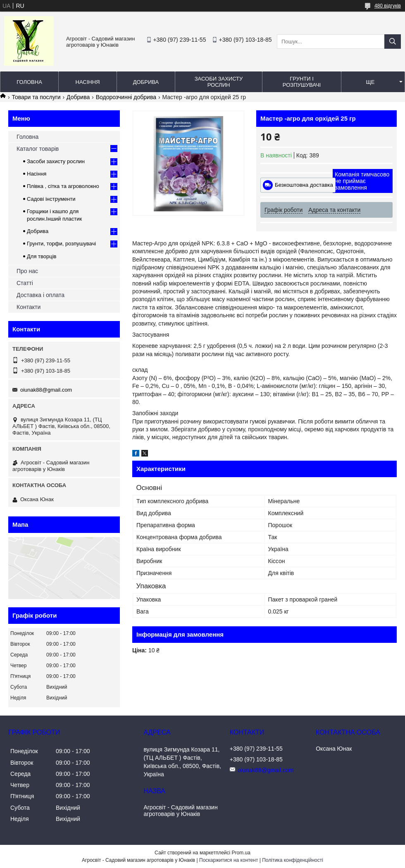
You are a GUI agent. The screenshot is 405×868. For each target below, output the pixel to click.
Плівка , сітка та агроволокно (63, 186)
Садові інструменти (51, 199)
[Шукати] (393, 42)
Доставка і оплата (40, 295)
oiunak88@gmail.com (46, 390)
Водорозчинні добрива (126, 97)
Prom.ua (241, 853)
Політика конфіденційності (293, 860)
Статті (25, 283)
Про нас (27, 271)
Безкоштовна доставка (304, 185)
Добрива (146, 82)
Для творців (42, 256)
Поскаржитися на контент (229, 860)
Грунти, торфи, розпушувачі (61, 244)
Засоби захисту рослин (219, 82)
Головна (29, 82)
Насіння (88, 82)
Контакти (29, 307)
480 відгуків (388, 6)
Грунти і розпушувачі (302, 82)
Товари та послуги (36, 97)
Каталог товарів (38, 149)
